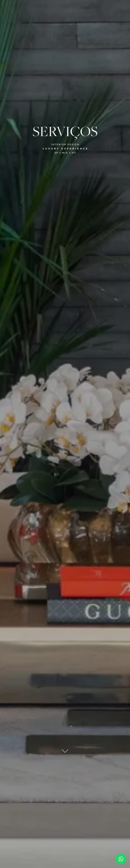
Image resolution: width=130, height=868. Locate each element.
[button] (65, 7)
